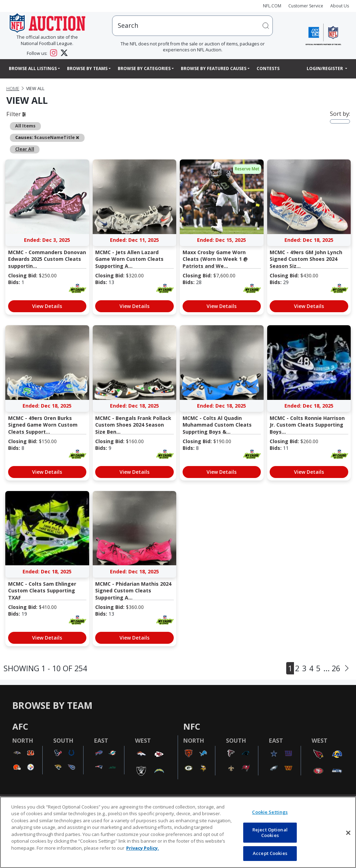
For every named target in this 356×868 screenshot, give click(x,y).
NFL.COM (272, 6)
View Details (47, 306)
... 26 (332, 668)
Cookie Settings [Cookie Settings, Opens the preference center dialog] (270, 812)
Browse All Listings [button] (33, 68)
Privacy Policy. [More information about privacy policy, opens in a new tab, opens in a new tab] (143, 848)
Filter (16, 114)
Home (13, 89)
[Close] (348, 833)
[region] (178, 832)
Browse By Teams (87, 68)
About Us (340, 6)
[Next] (347, 668)
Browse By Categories (144, 68)
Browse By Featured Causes (214, 68)
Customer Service (306, 6)
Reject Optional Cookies (270, 832)
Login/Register (325, 68)
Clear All (25, 149)
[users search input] (192, 26)
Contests (268, 68)
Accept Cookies (270, 853)
